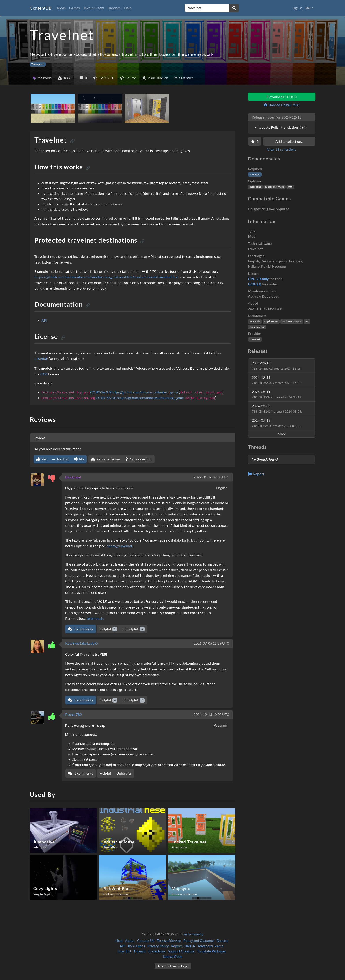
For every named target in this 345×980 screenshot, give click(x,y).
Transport (38, 64)
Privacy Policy (158, 946)
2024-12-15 (277, 366)
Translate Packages (211, 951)
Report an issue (105, 459)
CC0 (44, 374)
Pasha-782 (74, 714)
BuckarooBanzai (292, 321)
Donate (222, 940)
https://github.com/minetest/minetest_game (145, 392)
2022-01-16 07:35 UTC (211, 477)
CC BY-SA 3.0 (100, 392)
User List (124, 951)
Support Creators (181, 951)
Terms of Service (169, 940)
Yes (42, 459)
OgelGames (271, 321)
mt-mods (255, 321)
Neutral (60, 459)
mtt (290, 187)
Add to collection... (289, 141)
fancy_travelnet (120, 546)
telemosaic (95, 618)
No (79, 459)
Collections (157, 951)
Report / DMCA (183, 946)
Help (128, 8)
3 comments (81, 629)
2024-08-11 (277, 394)
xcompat (255, 174)
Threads (140, 951)
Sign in (297, 8)
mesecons (255, 187)
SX (307, 321)
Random (114, 8)
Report (256, 474)
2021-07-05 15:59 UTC (211, 643)
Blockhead (73, 477)
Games (75, 8)
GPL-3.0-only (258, 279)
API (44, 320)
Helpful (109, 629)
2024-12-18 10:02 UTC (211, 714)
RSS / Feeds (136, 946)
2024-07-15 (276, 423)
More (282, 434)
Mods (61, 8)
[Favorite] (255, 141)
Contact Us (146, 940)
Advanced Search (211, 946)
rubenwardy (194, 934)
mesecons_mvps (275, 187)
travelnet (255, 339)
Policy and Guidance (199, 940)
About (130, 940)
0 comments (81, 773)
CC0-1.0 (255, 284)
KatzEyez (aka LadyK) (82, 643)
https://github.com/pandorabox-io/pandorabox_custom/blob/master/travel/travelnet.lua (106, 277)
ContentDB (41, 8)
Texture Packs (94, 8)
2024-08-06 (277, 409)
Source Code (172, 956)
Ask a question (138, 459)
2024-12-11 (276, 380)
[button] (310, 8)
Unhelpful (134, 629)
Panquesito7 (257, 327)
